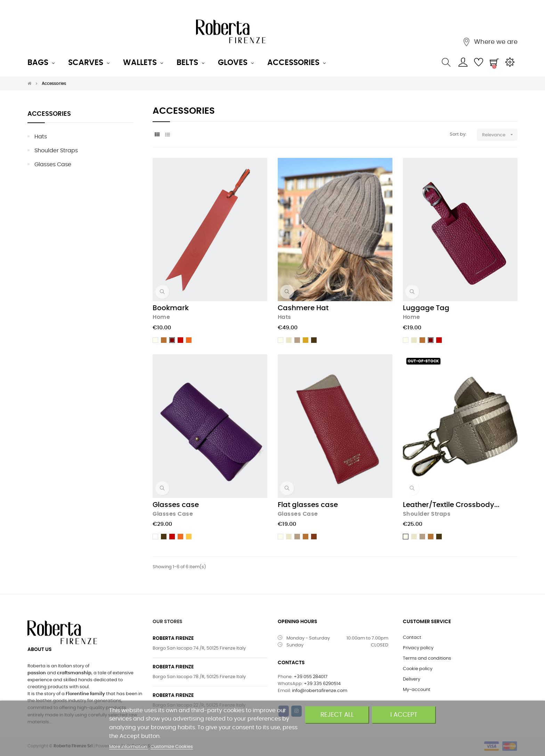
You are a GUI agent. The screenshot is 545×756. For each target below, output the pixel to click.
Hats (41, 137)
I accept (404, 715)
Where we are (495, 42)
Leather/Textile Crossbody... (451, 505)
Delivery (412, 679)
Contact (412, 638)
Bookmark (171, 308)
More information (129, 747)
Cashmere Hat (303, 308)
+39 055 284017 (311, 677)
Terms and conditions (427, 658)
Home (161, 317)
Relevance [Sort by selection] (500, 135)
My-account (417, 690)
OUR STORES (168, 622)
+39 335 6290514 (322, 684)
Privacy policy (418, 648)
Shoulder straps (56, 151)
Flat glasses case (308, 505)
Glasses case (53, 164)
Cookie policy (418, 669)
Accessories (49, 114)
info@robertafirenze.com (320, 691)
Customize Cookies (172, 747)
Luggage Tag (426, 308)
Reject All (337, 715)
